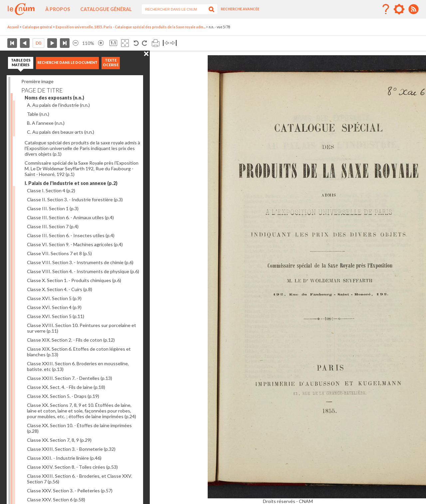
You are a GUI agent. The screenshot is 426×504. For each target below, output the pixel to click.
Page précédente (25, 43)
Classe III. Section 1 (53, 208)
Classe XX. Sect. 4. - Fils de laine (66, 387)
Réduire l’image (76, 43)
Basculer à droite (174, 43)
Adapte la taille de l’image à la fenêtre (125, 43)
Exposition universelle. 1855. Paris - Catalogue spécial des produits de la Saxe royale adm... (130, 27)
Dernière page (65, 43)
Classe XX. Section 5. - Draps (63, 396)
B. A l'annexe (46, 123)
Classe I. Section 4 (51, 190)
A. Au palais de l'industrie (58, 105)
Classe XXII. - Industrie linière (64, 458)
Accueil (13, 27)
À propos (58, 9)
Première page (12, 43)
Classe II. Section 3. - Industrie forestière (75, 199)
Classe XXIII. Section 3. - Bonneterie (71, 449)
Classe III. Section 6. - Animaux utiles (70, 217)
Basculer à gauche (166, 43)
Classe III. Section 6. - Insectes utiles (71, 235)
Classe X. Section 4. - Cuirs (60, 289)
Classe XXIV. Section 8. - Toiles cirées (72, 467)
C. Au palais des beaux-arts (61, 132)
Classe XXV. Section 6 (56, 500)
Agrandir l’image (101, 43)
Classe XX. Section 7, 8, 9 (59, 440)
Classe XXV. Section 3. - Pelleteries (70, 491)
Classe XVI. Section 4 (54, 307)
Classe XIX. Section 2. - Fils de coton (71, 340)
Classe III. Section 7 (53, 226)
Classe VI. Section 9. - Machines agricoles (75, 244)
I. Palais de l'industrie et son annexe (71, 183)
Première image (37, 81)
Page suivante (52, 43)
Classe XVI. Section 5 (54, 298)
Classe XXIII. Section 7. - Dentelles (70, 378)
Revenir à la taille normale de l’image (113, 43)
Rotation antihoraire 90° (136, 43)
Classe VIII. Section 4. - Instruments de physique (83, 271)
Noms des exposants (54, 98)
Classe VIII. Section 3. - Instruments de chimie (80, 262)
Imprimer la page (156, 43)
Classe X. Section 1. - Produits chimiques (74, 280)
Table (38, 114)
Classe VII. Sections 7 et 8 (59, 253)
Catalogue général (106, 9)
